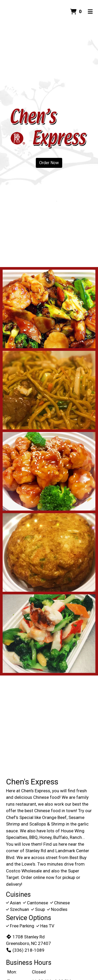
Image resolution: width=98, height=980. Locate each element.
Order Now (49, 163)
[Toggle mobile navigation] (90, 12)
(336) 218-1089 (25, 950)
